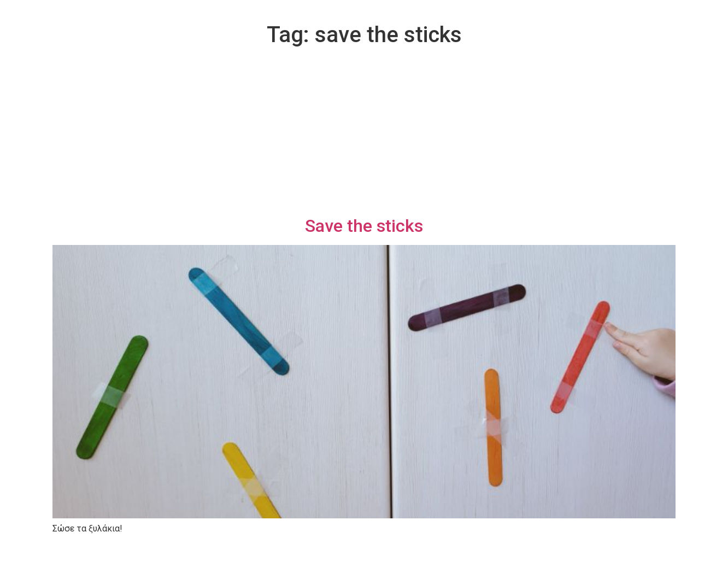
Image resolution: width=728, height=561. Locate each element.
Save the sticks (364, 226)
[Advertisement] (364, 133)
